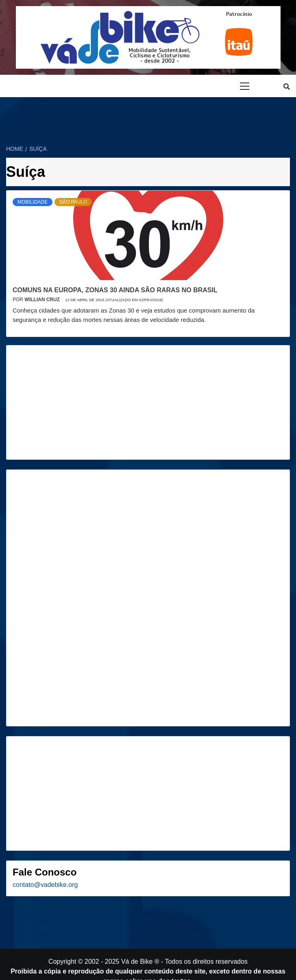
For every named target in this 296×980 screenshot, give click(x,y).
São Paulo (73, 202)
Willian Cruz (43, 300)
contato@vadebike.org (45, 885)
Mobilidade (33, 202)
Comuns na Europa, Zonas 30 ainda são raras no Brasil (115, 290)
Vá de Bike (137, 962)
